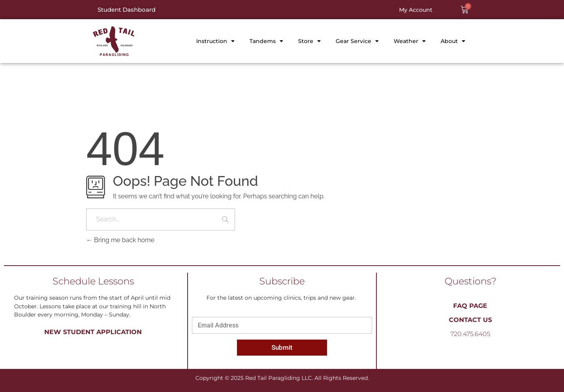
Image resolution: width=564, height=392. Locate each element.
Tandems (266, 41)
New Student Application (93, 332)
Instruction (215, 41)
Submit (282, 347)
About (453, 41)
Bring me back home (120, 240)
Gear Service (357, 41)
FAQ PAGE (470, 306)
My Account (416, 10)
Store (309, 41)
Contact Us (470, 320)
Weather (410, 41)
